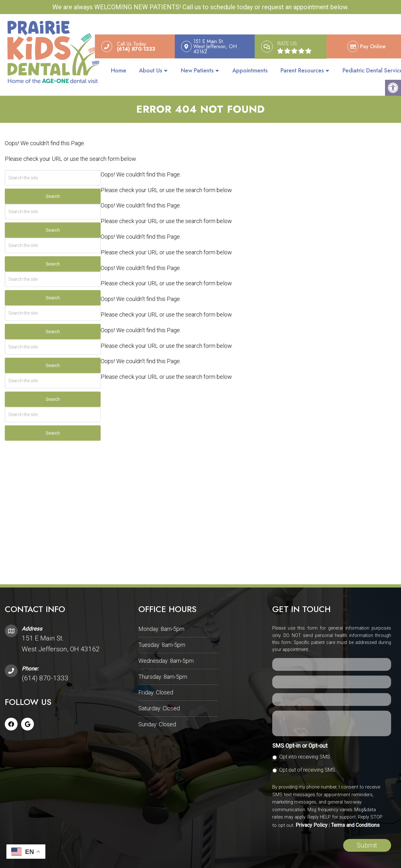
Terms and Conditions (355, 823)
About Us (151, 71)
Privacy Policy (312, 823)
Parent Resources (302, 71)
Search (53, 194)
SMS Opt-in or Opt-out (300, 743)
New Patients (197, 71)
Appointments (250, 71)
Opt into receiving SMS (305, 754)
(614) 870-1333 (45, 676)
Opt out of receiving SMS (307, 767)
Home (119, 71)
